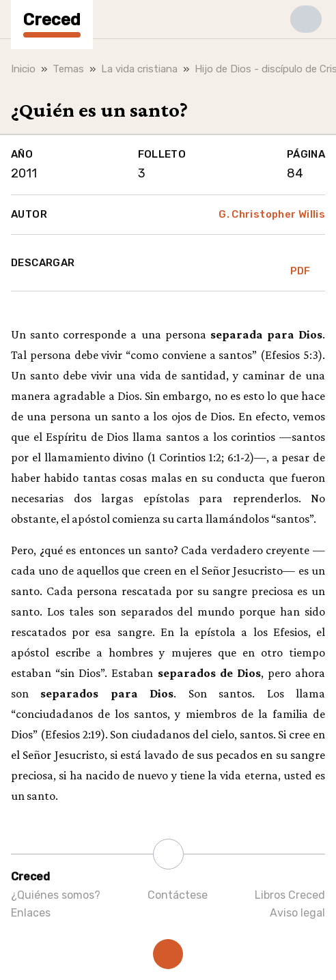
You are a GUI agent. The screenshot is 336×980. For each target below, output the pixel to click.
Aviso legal (297, 913)
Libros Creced (290, 895)
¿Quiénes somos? (56, 895)
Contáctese (178, 895)
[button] (306, 19)
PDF (300, 263)
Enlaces (31, 913)
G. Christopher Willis (272, 214)
